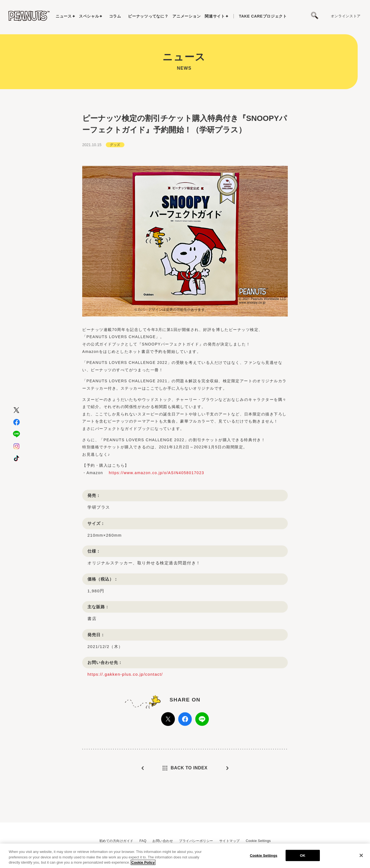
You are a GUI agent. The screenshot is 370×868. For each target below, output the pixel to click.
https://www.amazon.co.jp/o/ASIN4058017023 (156, 490)
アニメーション (187, 16)
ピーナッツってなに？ (148, 16)
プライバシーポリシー (196, 841)
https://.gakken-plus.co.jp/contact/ (125, 692)
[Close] (361, 856)
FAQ (143, 841)
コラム (115, 16)
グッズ (115, 162)
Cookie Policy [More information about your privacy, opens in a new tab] (143, 863)
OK (303, 856)
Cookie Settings (258, 841)
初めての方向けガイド (116, 841)
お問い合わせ (163, 841)
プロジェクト (263, 16)
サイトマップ (230, 841)
